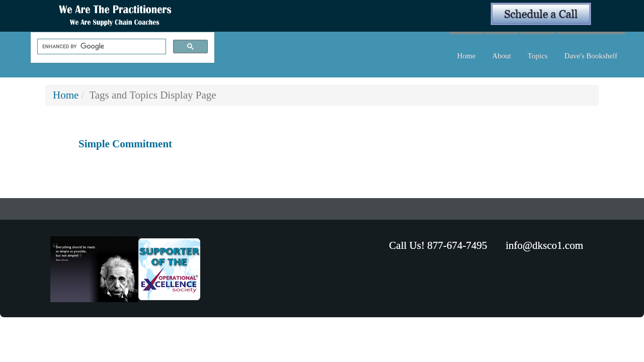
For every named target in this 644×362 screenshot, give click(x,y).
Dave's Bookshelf (591, 56)
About (502, 56)
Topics (538, 56)
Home (466, 56)
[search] (101, 47)
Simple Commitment (125, 144)
